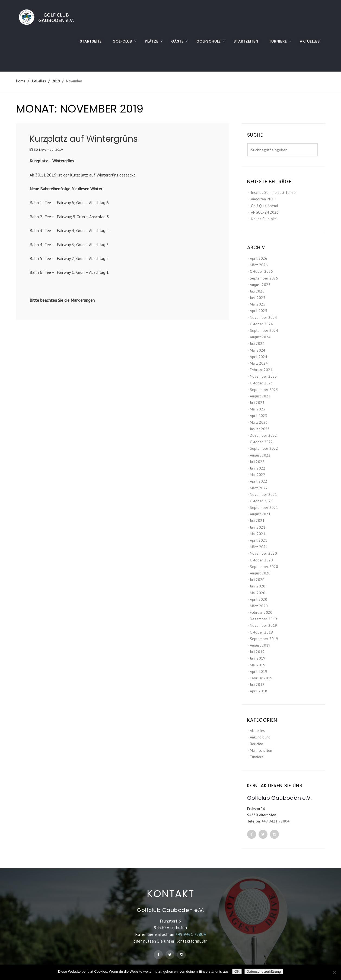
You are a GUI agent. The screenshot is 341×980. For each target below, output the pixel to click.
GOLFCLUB (122, 41)
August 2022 (260, 455)
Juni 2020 (258, 586)
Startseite (91, 41)
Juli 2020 (257, 580)
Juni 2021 (258, 527)
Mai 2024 (258, 350)
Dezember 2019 (263, 619)
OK (237, 971)
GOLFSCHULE (209, 41)
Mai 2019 (258, 665)
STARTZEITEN (246, 41)
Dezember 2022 (263, 435)
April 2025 (259, 311)
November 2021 (263, 494)
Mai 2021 (258, 534)
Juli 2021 (257, 520)
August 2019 (260, 645)
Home (21, 81)
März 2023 (259, 422)
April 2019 (259, 671)
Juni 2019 (258, 658)
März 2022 (259, 488)
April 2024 (259, 357)
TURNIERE (278, 41)
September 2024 (264, 330)
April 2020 (259, 599)
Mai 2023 (258, 409)
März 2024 (259, 363)
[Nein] (334, 972)
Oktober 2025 (261, 271)
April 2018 (259, 691)
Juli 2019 (257, 652)
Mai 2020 (258, 593)
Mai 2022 (258, 475)
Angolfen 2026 (263, 199)
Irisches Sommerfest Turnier (274, 192)
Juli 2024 (257, 343)
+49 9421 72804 (275, 821)
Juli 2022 (257, 462)
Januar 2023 (260, 429)
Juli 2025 (257, 291)
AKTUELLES (310, 41)
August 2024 (260, 337)
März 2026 (259, 265)
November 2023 (263, 376)
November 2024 (263, 317)
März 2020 (259, 606)
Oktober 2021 (261, 501)
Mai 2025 (258, 304)
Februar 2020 (261, 612)
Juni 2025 (258, 298)
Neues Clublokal (264, 219)
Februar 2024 (261, 370)
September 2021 (264, 507)
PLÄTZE (152, 41)
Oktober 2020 (261, 560)
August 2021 (260, 514)
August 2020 (260, 573)
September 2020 (264, 567)
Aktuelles (257, 731)
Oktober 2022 (261, 442)
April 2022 (259, 481)
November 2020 (263, 553)
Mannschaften (261, 750)
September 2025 (264, 278)
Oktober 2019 (261, 632)
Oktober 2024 (261, 324)
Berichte (256, 744)
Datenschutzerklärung (264, 971)
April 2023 (259, 416)
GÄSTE (177, 41)
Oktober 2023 (261, 383)
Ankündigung (260, 737)
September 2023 (264, 390)
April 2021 (259, 540)
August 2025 (260, 285)
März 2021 (259, 547)
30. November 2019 (48, 150)
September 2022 (264, 448)
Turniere (257, 757)
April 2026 (259, 258)
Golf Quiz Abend (264, 206)
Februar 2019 (261, 678)
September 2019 (264, 639)
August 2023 (260, 396)
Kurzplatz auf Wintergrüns (84, 139)
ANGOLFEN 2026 (265, 212)
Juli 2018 (257, 685)
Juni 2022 (258, 468)
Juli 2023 (257, 403)
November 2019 (263, 625)
